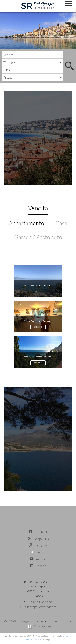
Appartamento (26, 223)
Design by (43, 626)
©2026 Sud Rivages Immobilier (24, 621)
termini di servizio (34, 639)
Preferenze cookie (60, 621)
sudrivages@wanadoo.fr (40, 607)
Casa (61, 223)
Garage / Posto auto (38, 237)
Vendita (38, 208)
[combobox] (33, 55)
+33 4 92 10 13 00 (40, 602)
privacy (66, 636)
